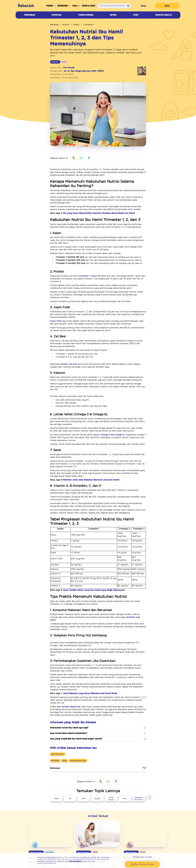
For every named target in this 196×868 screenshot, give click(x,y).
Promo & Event (90, 6)
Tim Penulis (66, 58)
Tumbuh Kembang (87, 15)
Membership (60, 6)
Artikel (63, 25)
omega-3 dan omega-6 (99, 404)
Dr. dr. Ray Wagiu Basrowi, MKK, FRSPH (80, 62)
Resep (135, 15)
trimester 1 (78, 262)
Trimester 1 (84, 25)
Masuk (146, 6)
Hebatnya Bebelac (163, 15)
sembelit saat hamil (98, 573)
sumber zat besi (64, 339)
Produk (44, 6)
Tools (76, 6)
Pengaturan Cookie (142, 857)
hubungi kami (46, 862)
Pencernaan (30, 15)
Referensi (54, 704)
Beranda (53, 25)
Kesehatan (56, 15)
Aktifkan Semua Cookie (142, 864)
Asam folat (54, 298)
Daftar (168, 6)
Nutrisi (115, 15)
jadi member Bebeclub (64, 642)
